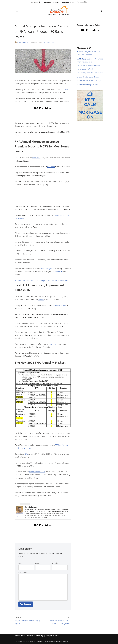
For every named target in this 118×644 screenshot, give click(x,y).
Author (18, 504)
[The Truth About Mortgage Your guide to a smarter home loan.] (59, 11)
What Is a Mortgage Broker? (87, 85)
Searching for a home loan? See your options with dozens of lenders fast (42, 281)
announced (36, 158)
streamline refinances (37, 472)
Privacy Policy (63, 642)
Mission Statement (37, 642)
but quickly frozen (59, 305)
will (67, 90)
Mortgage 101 (36, 2)
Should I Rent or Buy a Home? (88, 77)
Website (55, 563)
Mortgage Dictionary (51, 2)
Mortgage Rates (68, 2)
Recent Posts (25, 504)
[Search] (102, 11)
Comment (23, 572)
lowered (41, 300)
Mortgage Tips (82, 2)
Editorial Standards (22, 642)
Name (21, 563)
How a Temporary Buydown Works (90, 73)
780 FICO (58, 272)
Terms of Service (50, 642)
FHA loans (51, 167)
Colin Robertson (22, 42)
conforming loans (48, 269)
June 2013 (52, 344)
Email (38, 563)
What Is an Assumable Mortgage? (89, 81)
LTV (26, 454)
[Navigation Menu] (17, 11)
